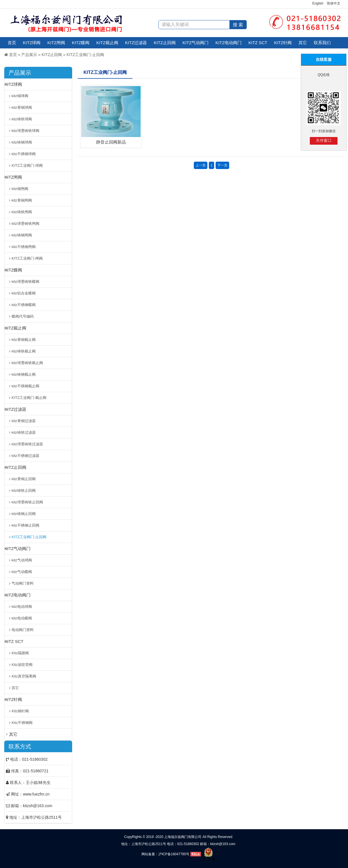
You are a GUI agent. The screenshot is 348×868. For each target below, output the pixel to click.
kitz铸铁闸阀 (22, 212)
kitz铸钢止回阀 (24, 514)
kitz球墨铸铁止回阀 (27, 502)
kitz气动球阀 (22, 560)
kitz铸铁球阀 (22, 119)
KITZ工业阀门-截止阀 (29, 398)
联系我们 (322, 43)
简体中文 (334, 3)
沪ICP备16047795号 (174, 854)
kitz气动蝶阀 (22, 572)
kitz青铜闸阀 (22, 200)
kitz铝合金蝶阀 (24, 293)
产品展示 (29, 55)
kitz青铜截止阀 (24, 340)
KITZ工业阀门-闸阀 (27, 258)
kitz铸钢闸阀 (22, 235)
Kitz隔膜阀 (20, 653)
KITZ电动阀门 (229, 43)
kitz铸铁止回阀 (24, 490)
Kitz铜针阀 (20, 711)
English (318, 3)
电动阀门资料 (23, 630)
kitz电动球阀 (22, 607)
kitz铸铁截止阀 (24, 351)
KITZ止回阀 (165, 43)
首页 (12, 43)
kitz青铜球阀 (22, 107)
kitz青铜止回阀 (24, 479)
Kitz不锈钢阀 (22, 723)
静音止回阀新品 (111, 142)
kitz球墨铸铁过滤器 (27, 444)
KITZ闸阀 (56, 43)
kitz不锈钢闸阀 (24, 247)
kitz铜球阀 (20, 96)
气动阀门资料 (23, 583)
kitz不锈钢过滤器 (25, 456)
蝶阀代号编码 (23, 316)
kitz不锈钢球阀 (24, 154)
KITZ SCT (258, 43)
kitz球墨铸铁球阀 (25, 131)
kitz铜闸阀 (20, 189)
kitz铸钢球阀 (22, 142)
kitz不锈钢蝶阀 (24, 305)
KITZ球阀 (32, 43)
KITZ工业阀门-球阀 (27, 165)
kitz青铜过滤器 (24, 421)
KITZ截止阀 (108, 43)
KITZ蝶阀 (81, 43)
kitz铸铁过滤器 (24, 432)
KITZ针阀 (283, 43)
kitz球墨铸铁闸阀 (25, 224)
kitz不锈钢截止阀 (25, 386)
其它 (303, 43)
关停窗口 (324, 140)
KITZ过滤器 (136, 43)
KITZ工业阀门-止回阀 (85, 55)
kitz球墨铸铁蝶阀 (25, 282)
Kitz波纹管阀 (22, 665)
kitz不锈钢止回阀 (25, 525)
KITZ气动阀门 (196, 43)
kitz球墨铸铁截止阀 (27, 363)
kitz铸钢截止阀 (24, 374)
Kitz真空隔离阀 (24, 676)
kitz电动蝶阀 (22, 618)
